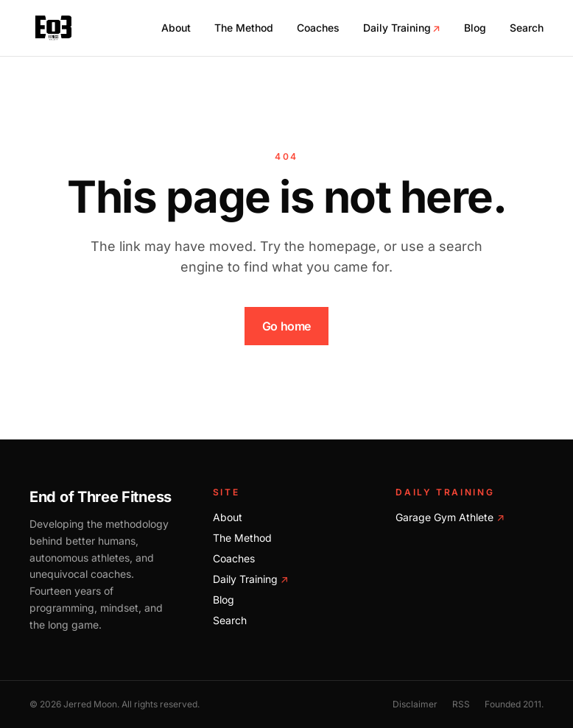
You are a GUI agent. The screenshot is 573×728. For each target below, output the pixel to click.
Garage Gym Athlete (450, 517)
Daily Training (402, 28)
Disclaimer (415, 704)
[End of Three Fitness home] (53, 28)
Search (527, 28)
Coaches (318, 28)
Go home (286, 326)
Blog (475, 28)
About (176, 28)
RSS (461, 704)
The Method (244, 28)
